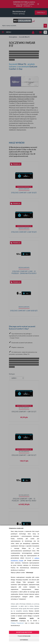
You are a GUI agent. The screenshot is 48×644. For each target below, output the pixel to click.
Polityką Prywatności (17, 623)
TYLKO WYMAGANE (24, 636)
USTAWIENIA (24, 640)
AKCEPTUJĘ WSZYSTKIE (24, 632)
